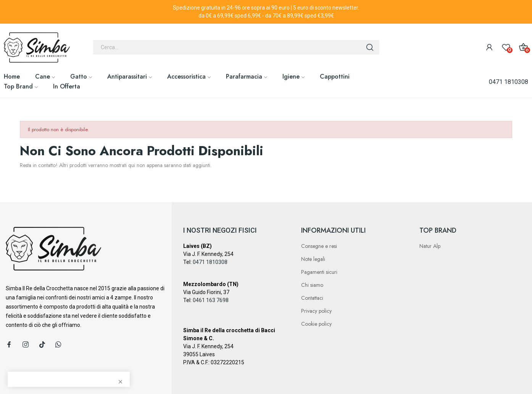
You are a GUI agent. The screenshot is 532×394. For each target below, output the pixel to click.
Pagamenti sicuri (319, 272)
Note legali (313, 259)
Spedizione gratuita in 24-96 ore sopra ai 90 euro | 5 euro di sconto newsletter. (266, 8)
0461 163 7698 (211, 300)
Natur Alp (430, 246)
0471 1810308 (509, 82)
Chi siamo (312, 285)
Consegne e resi (319, 246)
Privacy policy (316, 311)
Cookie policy (316, 324)
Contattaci (312, 298)
